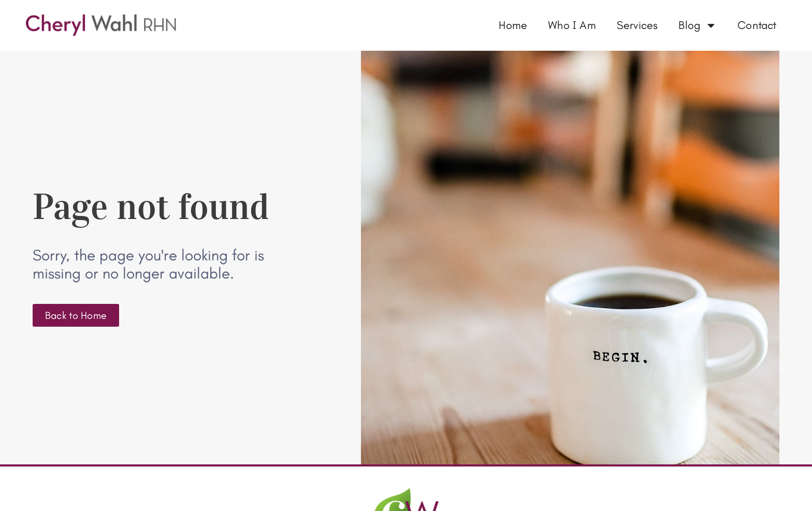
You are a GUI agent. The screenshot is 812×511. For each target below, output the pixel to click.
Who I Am (572, 25)
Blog (698, 25)
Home (513, 25)
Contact (757, 25)
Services (637, 25)
